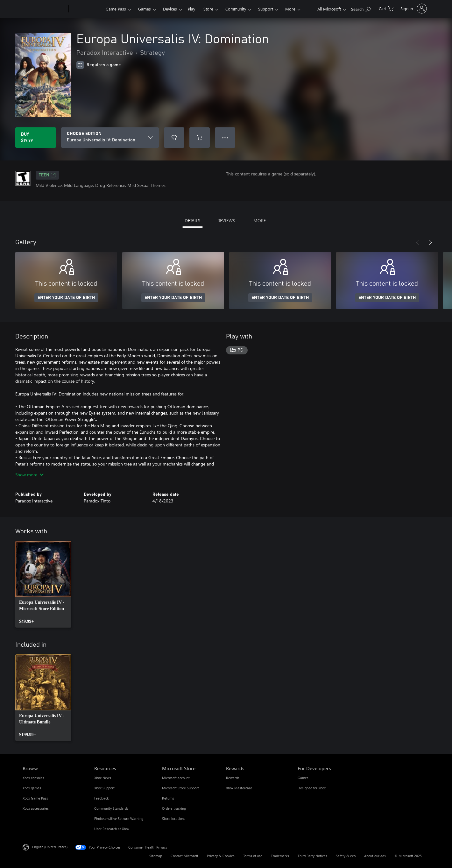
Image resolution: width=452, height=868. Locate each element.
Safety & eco (346, 856)
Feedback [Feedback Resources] (101, 798)
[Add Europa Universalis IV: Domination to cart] (200, 138)
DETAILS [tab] (192, 221)
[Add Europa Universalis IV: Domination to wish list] (174, 138)
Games (145, 9)
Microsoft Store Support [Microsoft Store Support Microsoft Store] (180, 788)
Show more (29, 475)
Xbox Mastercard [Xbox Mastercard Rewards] (239, 788)
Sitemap (156, 856)
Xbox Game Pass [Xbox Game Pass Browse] (35, 798)
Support (266, 9)
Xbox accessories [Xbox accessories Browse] (36, 808)
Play (191, 9)
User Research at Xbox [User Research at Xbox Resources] (112, 829)
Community (236, 9)
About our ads (375, 856)
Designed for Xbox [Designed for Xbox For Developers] (312, 788)
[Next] (430, 242)
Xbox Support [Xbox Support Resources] (104, 788)
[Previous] (418, 242)
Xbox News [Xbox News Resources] (103, 778)
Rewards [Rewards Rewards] (233, 778)
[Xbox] (86, 9)
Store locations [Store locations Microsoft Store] (174, 818)
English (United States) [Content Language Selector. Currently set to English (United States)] (50, 847)
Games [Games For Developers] (303, 778)
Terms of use (253, 856)
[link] (43, 584)
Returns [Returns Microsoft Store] (168, 798)
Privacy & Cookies (221, 856)
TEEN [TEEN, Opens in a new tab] (47, 175)
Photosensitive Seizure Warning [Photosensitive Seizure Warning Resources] (119, 818)
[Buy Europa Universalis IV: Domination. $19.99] (36, 138)
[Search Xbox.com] (361, 8)
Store (208, 9)
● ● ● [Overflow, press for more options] (225, 137)
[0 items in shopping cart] (386, 8)
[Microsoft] (44, 9)
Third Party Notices (312, 856)
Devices (170, 9)
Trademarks (280, 856)
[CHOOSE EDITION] (110, 138)
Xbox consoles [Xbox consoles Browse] (33, 778)
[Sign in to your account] (413, 9)
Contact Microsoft (184, 856)
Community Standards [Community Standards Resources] (111, 808)
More (290, 9)
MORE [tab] (260, 221)
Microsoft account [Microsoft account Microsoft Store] (176, 778)
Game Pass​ (116, 9)
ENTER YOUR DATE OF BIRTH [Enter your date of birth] (66, 298)
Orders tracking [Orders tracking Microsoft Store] (174, 808)
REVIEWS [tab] (226, 221)
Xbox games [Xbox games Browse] (32, 788)
